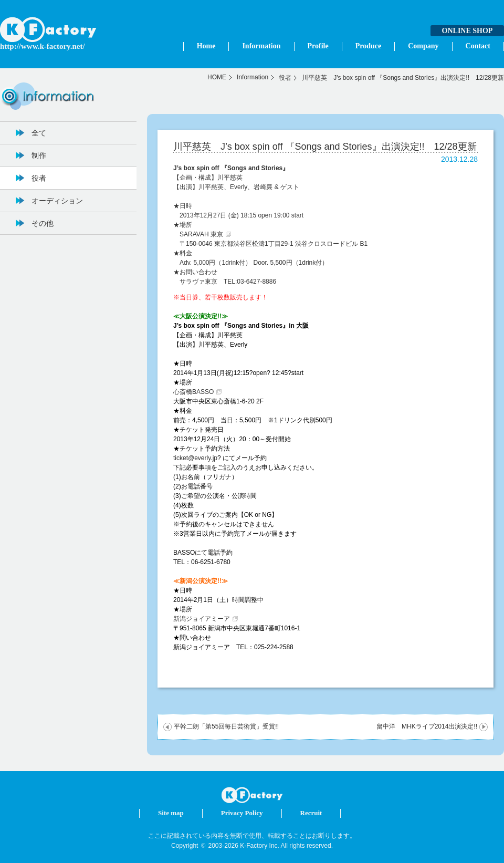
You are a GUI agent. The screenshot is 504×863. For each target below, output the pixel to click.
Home (206, 46)
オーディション (57, 201)
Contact (478, 46)
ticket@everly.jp (195, 458)
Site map (171, 813)
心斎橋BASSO (193, 392)
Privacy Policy (242, 813)
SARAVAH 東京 (201, 234)
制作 (39, 155)
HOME (217, 77)
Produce (369, 46)
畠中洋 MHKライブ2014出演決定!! (427, 726)
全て (39, 133)
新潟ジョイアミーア (202, 619)
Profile (318, 46)
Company (423, 46)
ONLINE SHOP (468, 31)
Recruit (311, 813)
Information (261, 46)
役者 (285, 78)
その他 (43, 223)
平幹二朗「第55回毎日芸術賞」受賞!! (226, 726)
